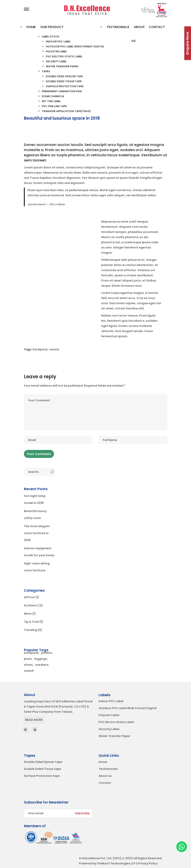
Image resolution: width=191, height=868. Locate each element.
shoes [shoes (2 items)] (28, 665)
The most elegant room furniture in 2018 (37, 533)
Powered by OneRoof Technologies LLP (107, 863)
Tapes (46, 71)
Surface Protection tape (65, 86)
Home (31, 27)
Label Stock (51, 37)
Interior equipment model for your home (39, 552)
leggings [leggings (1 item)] (41, 659)
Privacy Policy (147, 863)
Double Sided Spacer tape (64, 76)
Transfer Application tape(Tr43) (66, 111)
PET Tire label (51, 101)
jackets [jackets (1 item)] (47, 653)
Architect (31, 605)
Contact (157, 27)
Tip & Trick (31, 622)
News (28, 614)
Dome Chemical (53, 96)
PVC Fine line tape (54, 106)
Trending (30, 630)
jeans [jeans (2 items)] (28, 659)
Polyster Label (56, 51)
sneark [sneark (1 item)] (29, 671)
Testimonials (108, 769)
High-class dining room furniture (37, 567)
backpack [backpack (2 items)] (31, 653)
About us (105, 776)
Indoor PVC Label (58, 42)
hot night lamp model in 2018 (35, 499)
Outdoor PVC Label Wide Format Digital (75, 46)
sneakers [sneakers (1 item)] (42, 665)
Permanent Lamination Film (62, 91)
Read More (34, 720)
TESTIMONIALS (118, 27)
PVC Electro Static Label (64, 56)
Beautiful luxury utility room (35, 515)
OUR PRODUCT (52, 27)
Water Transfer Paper (62, 66)
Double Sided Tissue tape (64, 81)
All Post (29, 597)
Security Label (56, 61)
